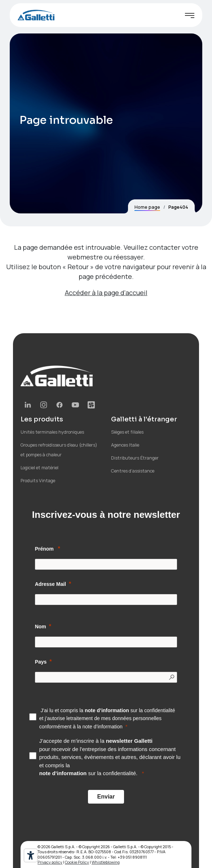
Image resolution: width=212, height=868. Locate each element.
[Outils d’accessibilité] (31, 855)
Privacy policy (50, 862)
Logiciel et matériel (39, 468)
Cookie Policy (77, 862)
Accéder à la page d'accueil (106, 293)
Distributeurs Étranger (135, 458)
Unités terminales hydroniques (52, 432)
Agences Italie (125, 445)
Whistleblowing (106, 862)
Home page (147, 207)
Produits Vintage (38, 481)
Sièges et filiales (127, 432)
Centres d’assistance (133, 471)
